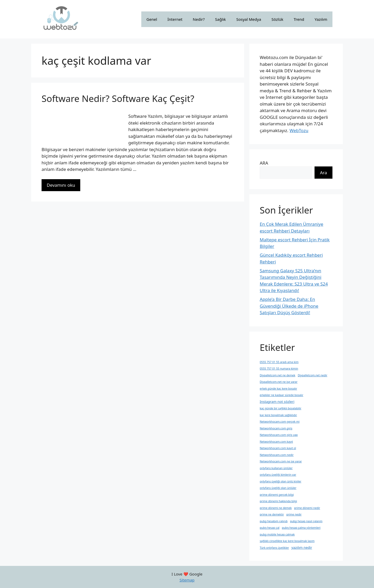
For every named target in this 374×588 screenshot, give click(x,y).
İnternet (175, 19)
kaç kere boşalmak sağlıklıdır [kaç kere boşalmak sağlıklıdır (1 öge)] (278, 415)
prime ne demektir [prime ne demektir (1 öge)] (272, 514)
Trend (299, 19)
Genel (152, 19)
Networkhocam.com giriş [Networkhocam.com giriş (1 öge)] (276, 428)
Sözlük (277, 19)
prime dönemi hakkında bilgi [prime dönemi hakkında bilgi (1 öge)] (278, 501)
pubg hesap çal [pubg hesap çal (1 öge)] (270, 528)
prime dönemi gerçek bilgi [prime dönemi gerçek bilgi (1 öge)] (277, 495)
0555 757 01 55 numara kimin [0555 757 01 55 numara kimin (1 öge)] (279, 369)
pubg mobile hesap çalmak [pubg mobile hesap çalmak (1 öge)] (277, 534)
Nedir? (199, 19)
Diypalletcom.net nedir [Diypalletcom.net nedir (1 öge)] (312, 375)
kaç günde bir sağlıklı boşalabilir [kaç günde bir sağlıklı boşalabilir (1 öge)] (280, 408)
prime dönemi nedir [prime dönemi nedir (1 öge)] (307, 508)
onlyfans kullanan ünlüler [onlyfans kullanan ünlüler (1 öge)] (276, 468)
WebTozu (299, 130)
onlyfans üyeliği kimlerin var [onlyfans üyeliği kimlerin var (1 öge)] (278, 475)
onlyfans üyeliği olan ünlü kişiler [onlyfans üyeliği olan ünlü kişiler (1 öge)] (280, 481)
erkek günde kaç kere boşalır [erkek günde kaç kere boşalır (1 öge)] (278, 389)
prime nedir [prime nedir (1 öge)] (294, 514)
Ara (323, 173)
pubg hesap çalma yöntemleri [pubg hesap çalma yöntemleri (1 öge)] (301, 528)
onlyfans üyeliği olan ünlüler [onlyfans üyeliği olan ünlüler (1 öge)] (278, 488)
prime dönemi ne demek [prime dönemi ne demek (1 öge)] (276, 508)
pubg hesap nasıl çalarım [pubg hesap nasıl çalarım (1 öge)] (306, 521)
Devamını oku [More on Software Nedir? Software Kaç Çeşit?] (61, 185)
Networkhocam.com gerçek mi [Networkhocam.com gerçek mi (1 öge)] (280, 422)
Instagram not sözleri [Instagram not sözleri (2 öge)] (277, 402)
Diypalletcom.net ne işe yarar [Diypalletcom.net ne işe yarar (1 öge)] (279, 382)
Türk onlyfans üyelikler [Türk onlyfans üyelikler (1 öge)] (274, 548)
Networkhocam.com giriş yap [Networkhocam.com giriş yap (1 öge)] (279, 435)
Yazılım (321, 19)
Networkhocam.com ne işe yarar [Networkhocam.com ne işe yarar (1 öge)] (281, 461)
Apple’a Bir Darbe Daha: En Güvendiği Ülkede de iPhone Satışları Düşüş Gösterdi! (289, 306)
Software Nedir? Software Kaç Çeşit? (118, 98)
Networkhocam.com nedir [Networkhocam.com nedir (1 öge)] (277, 455)
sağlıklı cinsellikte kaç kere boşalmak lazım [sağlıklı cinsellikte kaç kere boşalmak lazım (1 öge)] (287, 541)
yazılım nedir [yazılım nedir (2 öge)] (302, 547)
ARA (264, 163)
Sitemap (187, 580)
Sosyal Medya (249, 19)
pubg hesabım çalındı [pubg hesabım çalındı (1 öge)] (274, 521)
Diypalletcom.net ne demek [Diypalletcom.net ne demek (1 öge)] (278, 375)
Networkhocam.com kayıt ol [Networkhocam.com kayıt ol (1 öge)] (278, 448)
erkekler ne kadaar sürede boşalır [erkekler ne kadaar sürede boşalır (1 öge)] (282, 395)
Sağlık (221, 19)
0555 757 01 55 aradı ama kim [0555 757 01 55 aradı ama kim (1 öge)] (279, 362)
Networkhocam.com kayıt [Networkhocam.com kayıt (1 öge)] (276, 442)
